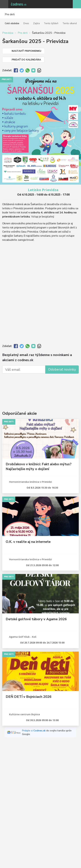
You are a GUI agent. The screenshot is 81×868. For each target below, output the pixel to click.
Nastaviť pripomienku (26, 51)
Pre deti (23, 33)
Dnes (26, 23)
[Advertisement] (40, 388)
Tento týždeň (51, 23)
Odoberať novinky (62, 369)
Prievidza (8, 33)
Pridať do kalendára (26, 60)
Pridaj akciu (77, 4)
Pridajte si (34, 731)
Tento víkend (70, 23)
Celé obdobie (12, 23)
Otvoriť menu (4, 4)
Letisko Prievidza (43, 190)
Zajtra (36, 23)
